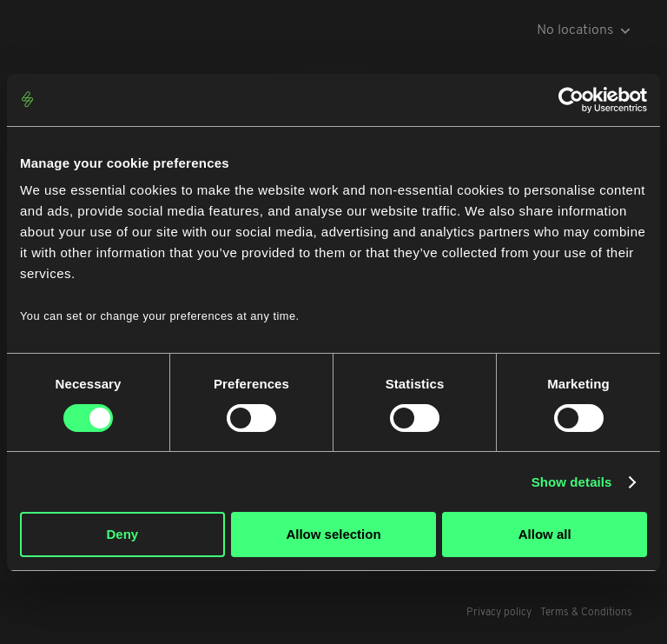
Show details (572, 482)
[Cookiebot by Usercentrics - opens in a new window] (571, 100)
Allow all (545, 534)
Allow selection (333, 534)
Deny (122, 534)
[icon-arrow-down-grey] (625, 30)
